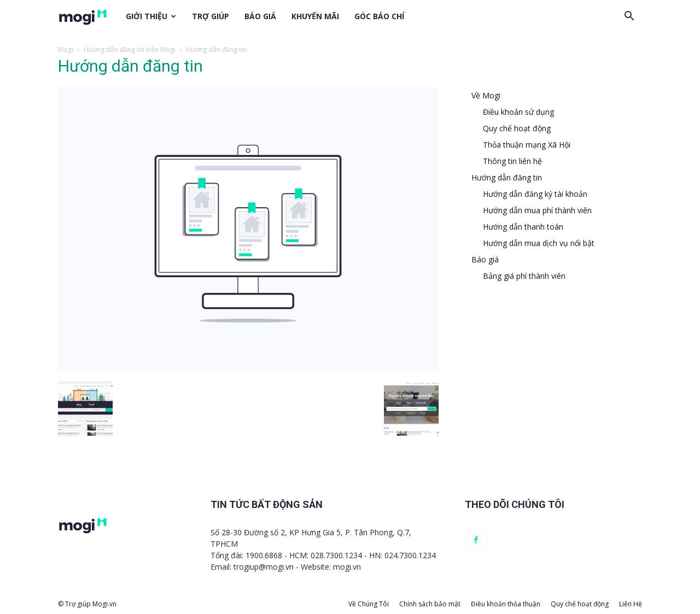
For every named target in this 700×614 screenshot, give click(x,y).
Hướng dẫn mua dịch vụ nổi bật (539, 243)
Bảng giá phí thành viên (524, 276)
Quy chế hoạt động (517, 128)
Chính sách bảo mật (430, 604)
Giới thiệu (151, 16)
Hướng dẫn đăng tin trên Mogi (130, 49)
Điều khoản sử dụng (518, 112)
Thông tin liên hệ (512, 161)
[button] (629, 16)
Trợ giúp (211, 16)
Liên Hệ (631, 604)
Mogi (66, 49)
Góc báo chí (379, 16)
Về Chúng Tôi (369, 604)
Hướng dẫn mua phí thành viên (537, 210)
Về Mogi (486, 95)
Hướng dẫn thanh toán (523, 227)
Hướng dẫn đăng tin (507, 177)
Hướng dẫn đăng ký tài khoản (535, 194)
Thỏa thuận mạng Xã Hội (527, 145)
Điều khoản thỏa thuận (506, 604)
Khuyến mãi (315, 16)
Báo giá (260, 16)
